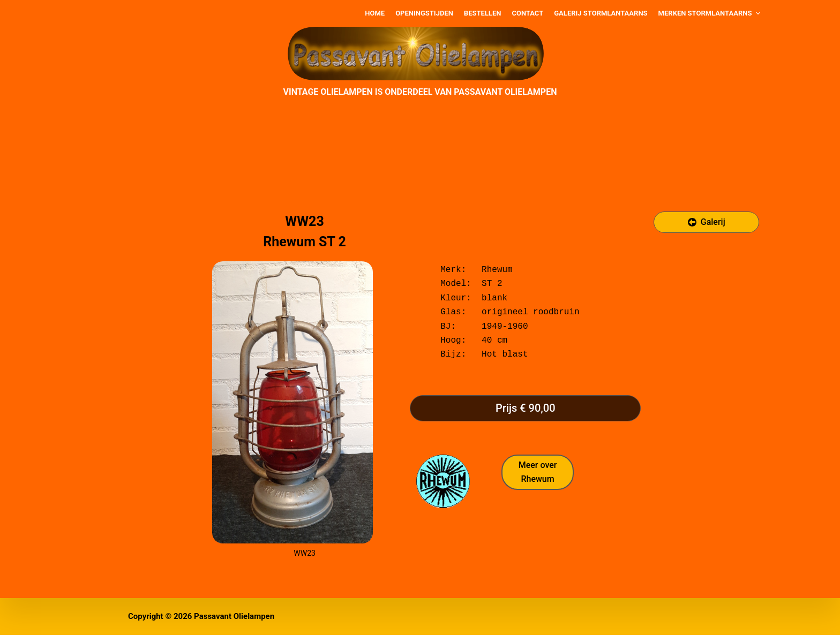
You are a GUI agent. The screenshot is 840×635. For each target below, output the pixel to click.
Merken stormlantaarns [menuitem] (711, 13)
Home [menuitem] (375, 13)
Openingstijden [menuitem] (424, 13)
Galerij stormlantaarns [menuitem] (601, 13)
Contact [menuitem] (527, 13)
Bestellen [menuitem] (483, 13)
